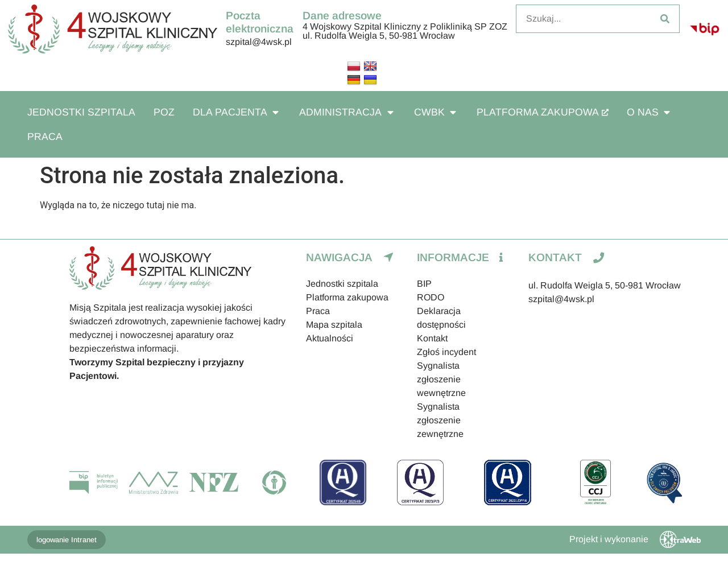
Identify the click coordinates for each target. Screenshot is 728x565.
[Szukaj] (665, 19)
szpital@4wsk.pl (259, 42)
